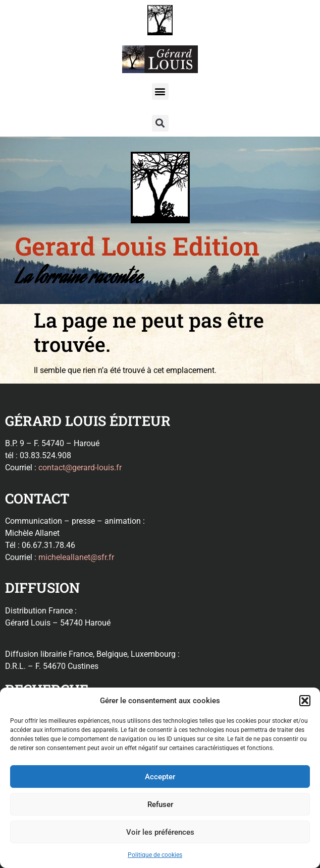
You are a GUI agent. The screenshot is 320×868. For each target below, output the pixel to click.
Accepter (160, 777)
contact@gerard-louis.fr (80, 468)
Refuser (160, 804)
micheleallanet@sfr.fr (76, 557)
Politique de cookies (155, 855)
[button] (305, 701)
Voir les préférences (160, 832)
